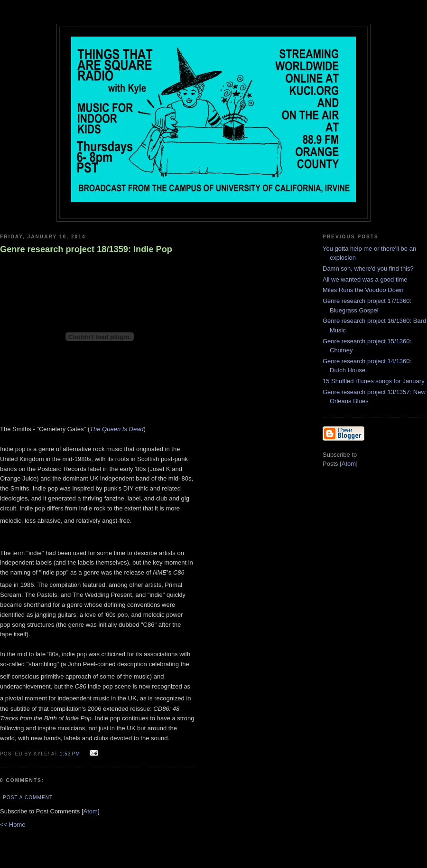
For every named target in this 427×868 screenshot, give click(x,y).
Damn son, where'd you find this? (368, 269)
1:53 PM (71, 754)
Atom (91, 811)
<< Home (13, 825)
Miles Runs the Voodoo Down (363, 290)
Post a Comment (28, 797)
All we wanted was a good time (365, 279)
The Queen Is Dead (116, 429)
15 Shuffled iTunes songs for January (374, 381)
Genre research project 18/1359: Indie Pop (86, 249)
